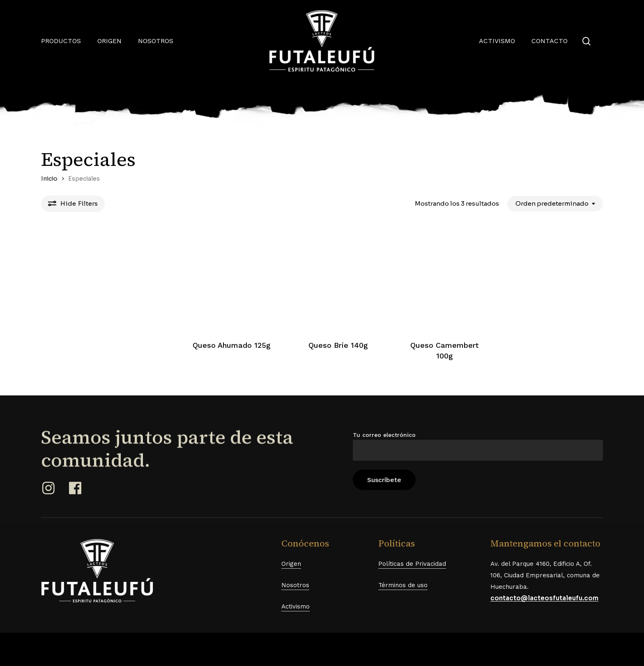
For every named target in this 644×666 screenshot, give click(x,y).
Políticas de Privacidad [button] (412, 564)
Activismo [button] (296, 606)
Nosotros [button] (295, 585)
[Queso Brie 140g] (338, 280)
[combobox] (555, 204)
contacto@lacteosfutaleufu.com (544, 598)
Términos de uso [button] (403, 585)
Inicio (49, 179)
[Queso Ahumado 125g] (232, 280)
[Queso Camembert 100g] (445, 280)
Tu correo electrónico (478, 446)
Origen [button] (291, 564)
